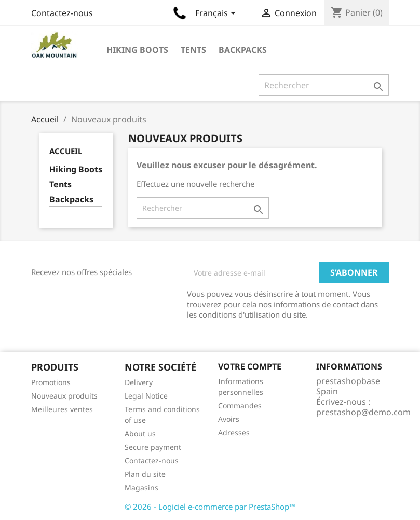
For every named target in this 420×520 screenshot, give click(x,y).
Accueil (66, 151)
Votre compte (250, 366)
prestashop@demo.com (363, 412)
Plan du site (145, 474)
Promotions (51, 382)
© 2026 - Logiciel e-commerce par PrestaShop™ (210, 507)
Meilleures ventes (62, 409)
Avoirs (229, 419)
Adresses (234, 433)
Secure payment (153, 447)
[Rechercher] (324, 85)
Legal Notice (146, 396)
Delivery (139, 382)
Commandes (240, 406)
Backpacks (243, 50)
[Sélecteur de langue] (217, 14)
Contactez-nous (62, 13)
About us (140, 434)
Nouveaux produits (64, 396)
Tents (193, 50)
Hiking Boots (137, 50)
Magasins (141, 488)
